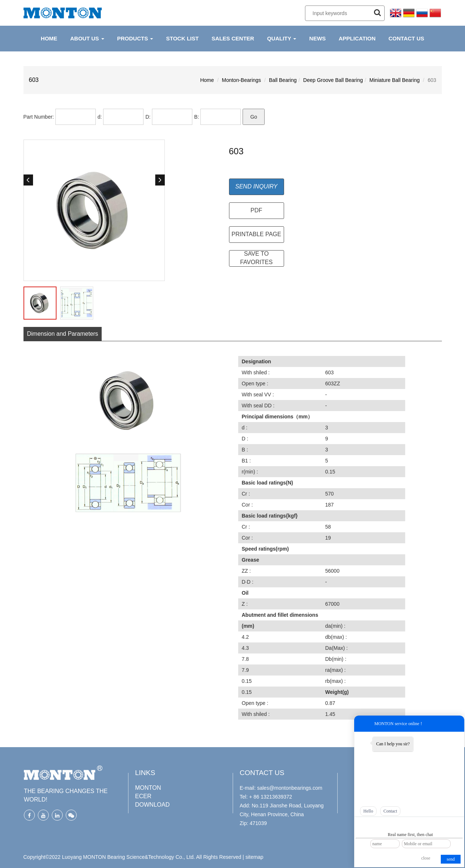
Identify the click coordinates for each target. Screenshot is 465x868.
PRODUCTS (135, 38)
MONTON (148, 788)
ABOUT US (87, 38)
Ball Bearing (283, 80)
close (426, 858)
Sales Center (233, 38)
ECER (143, 796)
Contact (390, 811)
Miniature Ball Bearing (395, 80)
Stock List (183, 38)
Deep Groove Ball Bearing (333, 80)
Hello (368, 811)
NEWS (318, 38)
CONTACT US (406, 38)
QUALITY (282, 38)
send (451, 859)
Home (207, 80)
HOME (49, 38)
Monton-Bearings (241, 80)
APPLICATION (357, 38)
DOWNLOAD (152, 805)
